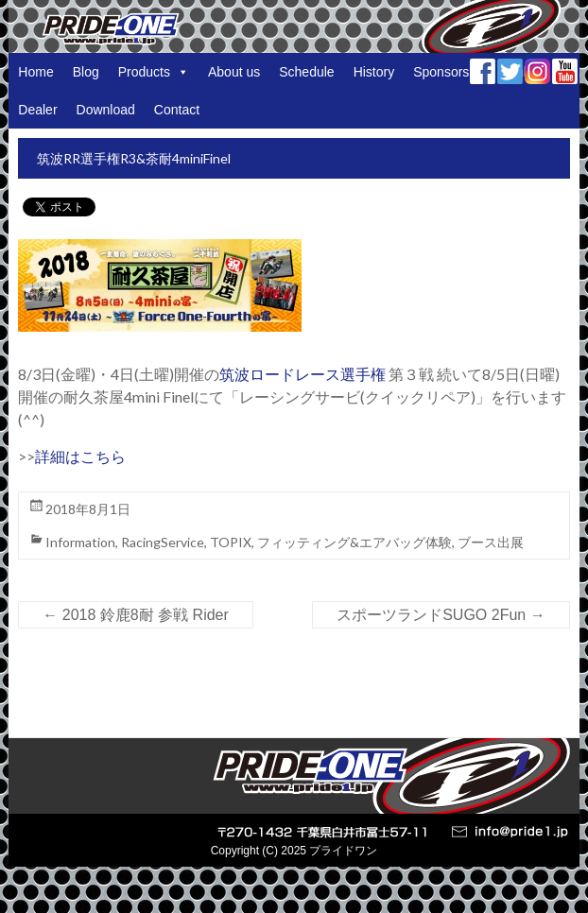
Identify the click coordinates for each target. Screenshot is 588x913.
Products (154, 72)
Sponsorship (450, 72)
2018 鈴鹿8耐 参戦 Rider (136, 615)
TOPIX (231, 542)
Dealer (37, 110)
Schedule (306, 72)
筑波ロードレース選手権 (303, 374)
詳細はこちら (80, 456)
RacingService (163, 542)
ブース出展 (491, 542)
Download (106, 110)
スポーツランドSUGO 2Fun (441, 615)
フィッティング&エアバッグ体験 (355, 542)
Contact (177, 110)
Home (35, 72)
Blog (86, 72)
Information (80, 542)
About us (234, 72)
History (374, 72)
